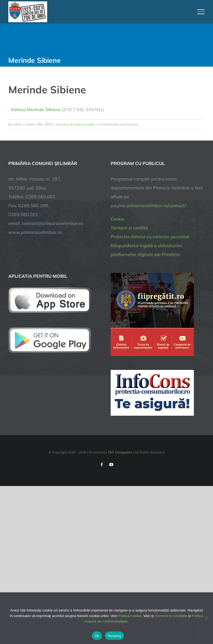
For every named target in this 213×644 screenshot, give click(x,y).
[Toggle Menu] (201, 12)
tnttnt (17, 124)
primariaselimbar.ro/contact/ (156, 206)
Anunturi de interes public (75, 124)
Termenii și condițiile (171, 616)
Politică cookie (130, 616)
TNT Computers (120, 452)
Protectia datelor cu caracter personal (150, 237)
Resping (114, 636)
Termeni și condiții (129, 228)
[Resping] (206, 618)
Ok (97, 636)
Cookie (117, 219)
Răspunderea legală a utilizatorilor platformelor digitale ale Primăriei (147, 250)
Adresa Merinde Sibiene (36, 109)
